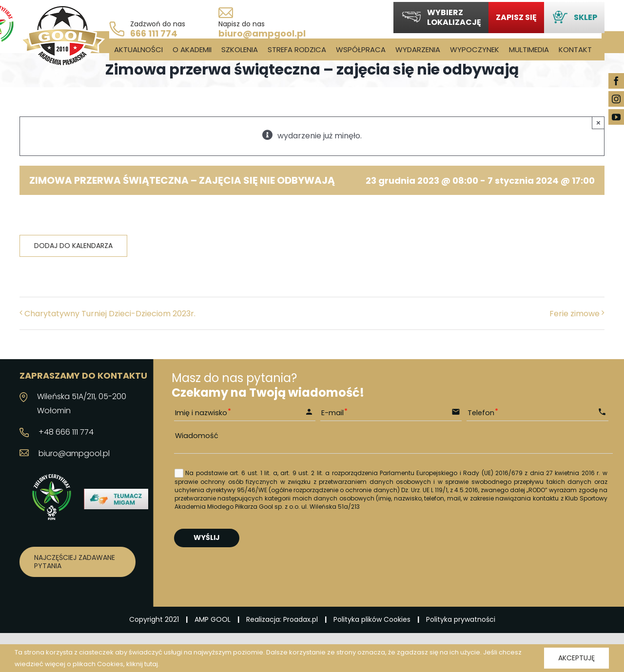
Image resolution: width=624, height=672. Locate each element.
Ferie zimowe (575, 314)
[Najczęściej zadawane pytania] (78, 562)
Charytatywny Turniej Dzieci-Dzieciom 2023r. (110, 314)
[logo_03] (62, 9)
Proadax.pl (301, 619)
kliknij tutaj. (143, 664)
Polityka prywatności (461, 619)
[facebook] (616, 81)
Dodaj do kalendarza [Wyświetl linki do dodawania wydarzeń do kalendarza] (73, 246)
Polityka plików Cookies (372, 619)
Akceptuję (576, 658)
